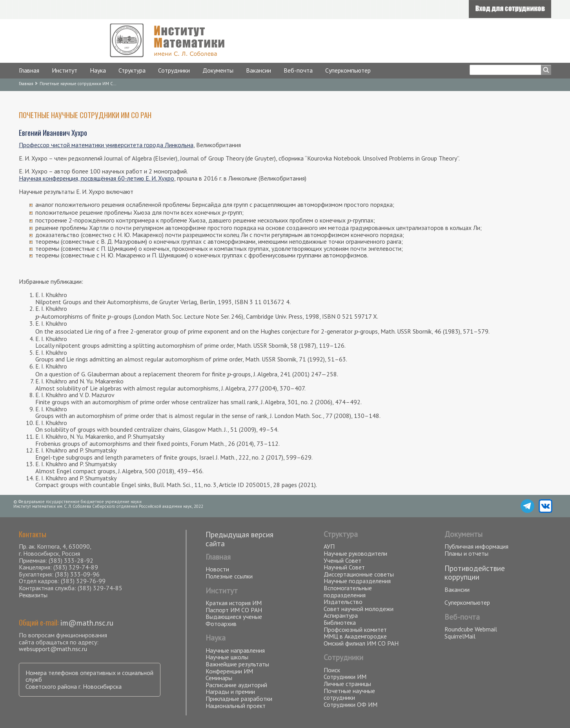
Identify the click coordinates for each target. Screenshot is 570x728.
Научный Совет (344, 567)
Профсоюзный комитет (355, 629)
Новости (217, 569)
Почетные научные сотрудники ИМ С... (78, 84)
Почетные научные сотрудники (349, 694)
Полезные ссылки (229, 576)
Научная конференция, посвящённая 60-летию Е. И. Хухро (97, 178)
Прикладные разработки (239, 699)
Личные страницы (347, 684)
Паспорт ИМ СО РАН (234, 610)
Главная (29, 70)
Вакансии (259, 70)
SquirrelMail (460, 636)
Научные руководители (355, 553)
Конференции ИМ (229, 671)
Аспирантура (341, 615)
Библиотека (340, 622)
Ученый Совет (342, 560)
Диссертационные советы (359, 574)
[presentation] (224, 212)
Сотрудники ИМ (345, 677)
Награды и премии (230, 692)
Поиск (332, 670)
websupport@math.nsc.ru (53, 649)
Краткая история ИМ (234, 603)
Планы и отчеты (466, 553)
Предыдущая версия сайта (239, 539)
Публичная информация (476, 546)
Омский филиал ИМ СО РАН (361, 643)
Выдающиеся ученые (234, 617)
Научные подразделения (357, 581)
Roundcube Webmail (471, 629)
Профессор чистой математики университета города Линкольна (106, 145)
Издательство (343, 602)
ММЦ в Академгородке (355, 636)
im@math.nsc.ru (87, 623)
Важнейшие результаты (237, 664)
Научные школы (227, 657)
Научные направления (235, 650)
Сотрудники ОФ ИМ (351, 704)
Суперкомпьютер (348, 70)
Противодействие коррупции (475, 573)
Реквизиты (33, 595)
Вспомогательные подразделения (348, 591)
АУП (329, 546)
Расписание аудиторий (236, 685)
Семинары (219, 678)
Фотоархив (221, 624)
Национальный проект (236, 706)
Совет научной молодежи (359, 609)
